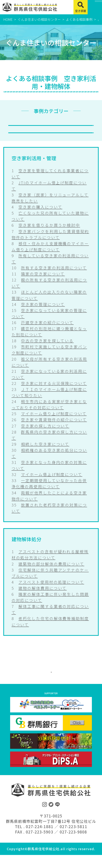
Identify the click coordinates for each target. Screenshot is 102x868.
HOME (8, 19)
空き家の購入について (40, 215)
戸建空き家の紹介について (47, 331)
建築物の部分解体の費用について (51, 572)
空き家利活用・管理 (51, 126)
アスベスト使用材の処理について (51, 591)
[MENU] (95, 7)
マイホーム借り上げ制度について (54, 422)
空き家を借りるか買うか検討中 (49, 234)
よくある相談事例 (79, 19)
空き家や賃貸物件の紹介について (54, 428)
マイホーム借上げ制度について (52, 483)
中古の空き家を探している (47, 349)
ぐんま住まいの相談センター (39, 19)
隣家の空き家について (43, 282)
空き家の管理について (43, 313)
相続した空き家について (45, 453)
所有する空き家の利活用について (54, 276)
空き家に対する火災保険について (54, 392)
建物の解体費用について (43, 597)
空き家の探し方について (45, 434)
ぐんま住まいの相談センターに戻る (51, 681)
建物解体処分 (51, 138)
